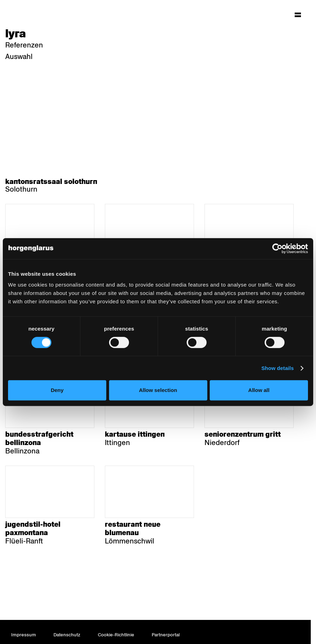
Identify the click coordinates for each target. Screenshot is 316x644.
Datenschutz (67, 635)
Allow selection (158, 390)
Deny (57, 390)
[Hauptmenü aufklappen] (298, 15)
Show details (278, 368)
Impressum (24, 635)
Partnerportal (166, 635)
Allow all (259, 390)
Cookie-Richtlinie (116, 635)
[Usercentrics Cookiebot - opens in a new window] (277, 249)
